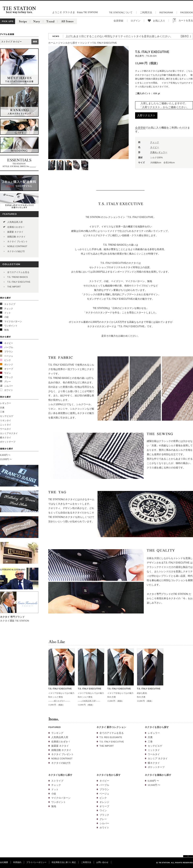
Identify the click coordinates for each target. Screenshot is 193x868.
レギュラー (6, 403)
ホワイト (9, 390)
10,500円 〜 (154, 785)
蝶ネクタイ (6, 438)
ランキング (57, 733)
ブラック (9, 377)
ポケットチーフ (8, 442)
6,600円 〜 (5, 455)
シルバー (9, 386)
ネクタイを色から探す (109, 775)
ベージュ (9, 356)
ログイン (136, 21)
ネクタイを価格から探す (158, 775)
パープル (9, 347)
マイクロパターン (13, 321)
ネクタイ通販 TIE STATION (15, 621)
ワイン (8, 373)
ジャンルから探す (68, 43)
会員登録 (118, 21)
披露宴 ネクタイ (15, 232)
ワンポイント (11, 326)
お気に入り (159, 21)
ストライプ (10, 304)
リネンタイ (6, 420)
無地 (6, 330)
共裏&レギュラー (159, 152)
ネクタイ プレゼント (17, 241)
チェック (9, 309)
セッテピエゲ (7, 416)
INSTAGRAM (166, 12)
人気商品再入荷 (15, 222)
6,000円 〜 (153, 781)
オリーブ (9, 369)
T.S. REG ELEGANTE (111, 737)
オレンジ (9, 364)
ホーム (52, 43)
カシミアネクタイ (9, 433)
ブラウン (9, 352)
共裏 (2, 408)
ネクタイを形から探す (157, 727)
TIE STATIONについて (121, 12)
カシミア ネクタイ (158, 759)
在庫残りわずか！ (16, 227)
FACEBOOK (187, 12)
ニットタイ (6, 425)
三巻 (2, 412)
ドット (8, 313)
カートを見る (186, 20)
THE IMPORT (14, 287)
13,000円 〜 (6, 459)
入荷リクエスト (146, 115)
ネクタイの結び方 (16, 251)
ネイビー (9, 343)
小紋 (6, 317)
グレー (8, 381)
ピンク (8, 360)
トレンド (85, 43)
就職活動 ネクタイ (16, 237)
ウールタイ (6, 429)
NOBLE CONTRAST (17, 246)
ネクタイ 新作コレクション (111, 727)
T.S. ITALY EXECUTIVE (19, 282)
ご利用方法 (146, 12)
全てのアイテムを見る (18, 272)
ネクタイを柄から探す (60, 775)
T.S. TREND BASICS (17, 277)
